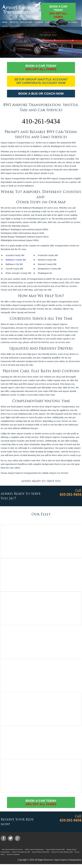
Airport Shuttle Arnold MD (41, 852)
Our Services (26, 22)
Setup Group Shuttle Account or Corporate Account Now (41, 81)
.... (13, 860)
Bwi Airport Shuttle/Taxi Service (13, 849)
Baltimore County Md (16, 260)
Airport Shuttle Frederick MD (55, 849)
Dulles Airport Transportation (34, 849)
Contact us (15, 27)
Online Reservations (68, 22)
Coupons (39, 22)
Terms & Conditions (13, 854)
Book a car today (58, 13)
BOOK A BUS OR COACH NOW (41, 94)
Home (5, 22)
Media (5, 27)
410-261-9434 (41, 121)
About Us (14, 22)
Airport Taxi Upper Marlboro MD (62, 852)
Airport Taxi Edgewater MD (21, 852)
